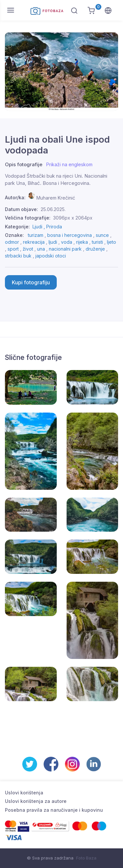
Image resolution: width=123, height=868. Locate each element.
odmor (12, 242)
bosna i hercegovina (70, 235)
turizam (36, 235)
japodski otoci (51, 256)
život (28, 249)
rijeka (82, 242)
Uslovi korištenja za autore (36, 801)
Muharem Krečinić (56, 197)
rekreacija (34, 242)
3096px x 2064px (73, 218)
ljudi (53, 242)
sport (13, 249)
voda (67, 242)
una (41, 249)
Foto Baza (86, 858)
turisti (97, 242)
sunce (102, 235)
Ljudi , (39, 227)
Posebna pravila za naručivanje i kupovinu (54, 810)
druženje (95, 249)
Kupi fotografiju (31, 282)
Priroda (54, 227)
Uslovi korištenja (24, 793)
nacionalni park (65, 249)
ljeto (112, 242)
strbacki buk (18, 256)
